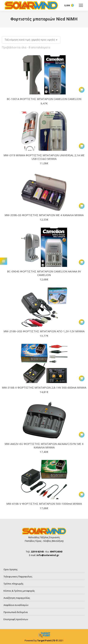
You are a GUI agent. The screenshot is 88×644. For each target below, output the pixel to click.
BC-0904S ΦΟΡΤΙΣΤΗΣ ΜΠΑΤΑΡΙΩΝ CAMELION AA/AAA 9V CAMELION (44, 273)
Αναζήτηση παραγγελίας (17, 598)
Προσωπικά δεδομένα (16, 612)
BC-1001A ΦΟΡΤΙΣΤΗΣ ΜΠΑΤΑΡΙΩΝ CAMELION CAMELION (44, 99)
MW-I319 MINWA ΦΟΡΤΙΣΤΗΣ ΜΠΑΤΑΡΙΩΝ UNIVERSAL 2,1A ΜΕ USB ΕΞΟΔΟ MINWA (44, 157)
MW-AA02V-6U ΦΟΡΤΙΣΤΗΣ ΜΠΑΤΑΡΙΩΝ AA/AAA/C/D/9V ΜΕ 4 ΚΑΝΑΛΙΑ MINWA (44, 446)
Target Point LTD (46, 641)
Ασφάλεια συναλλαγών (16, 605)
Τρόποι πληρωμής (13, 584)
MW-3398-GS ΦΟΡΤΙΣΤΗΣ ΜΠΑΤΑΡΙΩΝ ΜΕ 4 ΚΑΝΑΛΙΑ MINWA (44, 215)
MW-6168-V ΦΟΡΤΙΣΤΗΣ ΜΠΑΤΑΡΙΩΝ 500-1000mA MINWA (44, 504)
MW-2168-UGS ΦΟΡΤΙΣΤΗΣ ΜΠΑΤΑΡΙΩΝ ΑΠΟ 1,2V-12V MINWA (44, 331)
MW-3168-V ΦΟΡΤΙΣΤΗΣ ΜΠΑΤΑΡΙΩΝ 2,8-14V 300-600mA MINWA (44, 387)
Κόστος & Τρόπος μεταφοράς (19, 591)
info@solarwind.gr (48, 555)
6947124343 (56, 552)
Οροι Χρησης (11, 569)
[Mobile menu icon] (81, 5)
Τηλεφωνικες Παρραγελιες (18, 576)
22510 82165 (37, 552)
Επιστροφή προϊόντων (16, 619)
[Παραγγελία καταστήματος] (31, 40)
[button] (82, 90)
